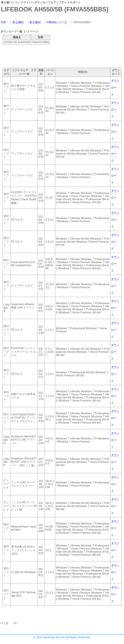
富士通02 (35, 22)
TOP (3, 22)
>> (15, 623)
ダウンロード (115, 88)
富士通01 (18, 22)
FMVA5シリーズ (57, 22)
